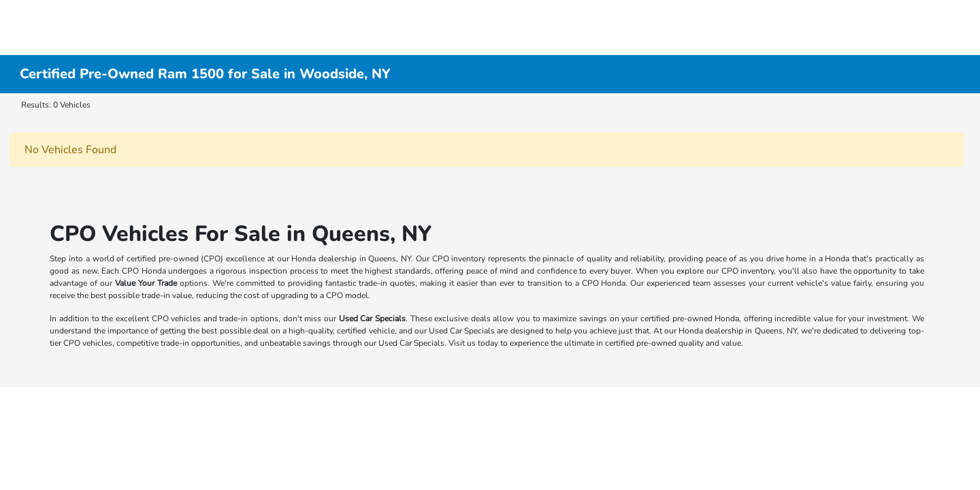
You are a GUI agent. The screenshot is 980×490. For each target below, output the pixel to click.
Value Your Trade (146, 283)
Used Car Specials (372, 318)
